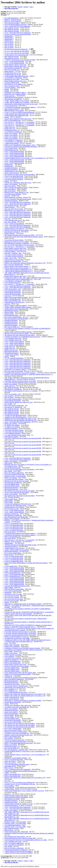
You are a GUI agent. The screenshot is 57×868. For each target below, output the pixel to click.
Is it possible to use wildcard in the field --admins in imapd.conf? (24, 650)
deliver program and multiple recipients (16, 188)
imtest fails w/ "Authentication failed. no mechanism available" (23, 604)
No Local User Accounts (12, 509)
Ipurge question (9, 71)
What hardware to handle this (13, 68)
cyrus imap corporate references (14, 179)
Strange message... (10, 96)
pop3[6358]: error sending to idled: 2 (15, 92)
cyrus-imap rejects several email (14, 260)
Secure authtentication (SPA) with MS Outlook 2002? (20, 673)
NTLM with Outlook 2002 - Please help (16, 832)
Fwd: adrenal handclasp (12, 18)
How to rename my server (12, 86)
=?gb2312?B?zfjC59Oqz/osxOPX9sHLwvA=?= (19, 269)
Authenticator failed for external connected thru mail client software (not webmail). (29, 833)
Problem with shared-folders (13, 261)
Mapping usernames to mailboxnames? (16, 732)
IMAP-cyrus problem (11, 384)
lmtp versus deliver (10, 186)
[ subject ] (26, 7)
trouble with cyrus (10, 127)
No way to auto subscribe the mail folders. (17, 51)
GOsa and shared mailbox (12, 23)
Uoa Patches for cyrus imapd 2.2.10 (15, 84)
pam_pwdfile (8, 404)
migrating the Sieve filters (12, 79)
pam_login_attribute (11, 222)
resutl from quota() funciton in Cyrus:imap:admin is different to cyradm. (26, 840)
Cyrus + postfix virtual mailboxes (14, 224)
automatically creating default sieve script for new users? (21, 104)
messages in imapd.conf (12, 514)
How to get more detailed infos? (14, 265)
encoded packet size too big (13, 73)
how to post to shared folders (13, 317)
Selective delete (9, 312)
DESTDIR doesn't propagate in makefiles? (17, 243)
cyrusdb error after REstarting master (16, 415)
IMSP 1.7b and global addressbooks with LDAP (19, 743)
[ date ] (31, 7)
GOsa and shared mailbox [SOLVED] (16, 24)
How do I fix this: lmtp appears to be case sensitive (20, 245)
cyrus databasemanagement (13, 825)
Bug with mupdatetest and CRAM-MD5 (16, 319)
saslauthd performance (11, 168)
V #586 (7, 773)
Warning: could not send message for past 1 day (19, 735)
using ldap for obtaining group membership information (21, 147)
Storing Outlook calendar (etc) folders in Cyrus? (19, 402)
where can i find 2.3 (10, 761)
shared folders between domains (14, 97)
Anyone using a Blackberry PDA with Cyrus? (18, 119)
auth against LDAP (10, 766)
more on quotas (9, 42)
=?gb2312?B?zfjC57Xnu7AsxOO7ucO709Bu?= (19, 853)
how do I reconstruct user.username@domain (18, 34)
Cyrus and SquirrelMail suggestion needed (17, 586)
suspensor (7, 304)
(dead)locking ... (9, 36)
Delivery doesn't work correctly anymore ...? (18, 266)
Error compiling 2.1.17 (11, 689)
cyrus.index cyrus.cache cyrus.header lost (17, 707)
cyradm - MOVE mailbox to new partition (17, 101)
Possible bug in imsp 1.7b (12, 130)
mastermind (8, 592)
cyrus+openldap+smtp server (13, 220)
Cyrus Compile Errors (11, 106)
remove (7, 356)
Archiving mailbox (10, 88)
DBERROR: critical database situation (16, 758)
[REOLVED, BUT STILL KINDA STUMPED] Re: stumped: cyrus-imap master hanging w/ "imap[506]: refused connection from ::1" (28, 626)
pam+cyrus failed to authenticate (14, 406)
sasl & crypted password (12, 173)
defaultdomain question (12, 150)
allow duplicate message (12, 28)
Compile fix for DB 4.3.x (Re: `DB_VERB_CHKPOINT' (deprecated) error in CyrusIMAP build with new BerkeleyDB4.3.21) (28, 278)
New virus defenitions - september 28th (16, 750)
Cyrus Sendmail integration (13, 283)
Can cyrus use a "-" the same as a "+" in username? (20, 122)
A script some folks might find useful (16, 741)
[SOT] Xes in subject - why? (13, 289)
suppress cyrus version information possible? (18, 674)
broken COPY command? (12, 519)
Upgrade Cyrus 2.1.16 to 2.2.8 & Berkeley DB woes (20, 784)
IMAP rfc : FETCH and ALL (13, 20)
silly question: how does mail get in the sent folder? (20, 174)
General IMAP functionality (13, 291)
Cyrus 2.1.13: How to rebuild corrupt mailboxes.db (20, 112)
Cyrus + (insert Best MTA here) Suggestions (18, 26)
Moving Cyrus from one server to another (17, 230)
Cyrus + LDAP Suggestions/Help (14, 61)
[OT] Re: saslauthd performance (14, 358)
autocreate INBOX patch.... (13, 83)
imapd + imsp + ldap (11, 258)
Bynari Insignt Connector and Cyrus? (16, 65)
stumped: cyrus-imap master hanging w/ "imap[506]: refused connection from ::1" (29, 374)
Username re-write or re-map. (13, 594)
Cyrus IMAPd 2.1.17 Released (14, 142)
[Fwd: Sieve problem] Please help (15, 474)
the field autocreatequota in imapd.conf (16, 49)
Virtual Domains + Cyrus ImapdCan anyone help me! (20, 787)
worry (6, 643)
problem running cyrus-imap (13, 655)
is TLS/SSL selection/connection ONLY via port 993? (20, 381)
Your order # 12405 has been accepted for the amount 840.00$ (23, 438)
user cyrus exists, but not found (14, 209)
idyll (6, 497)
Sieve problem (9, 738)
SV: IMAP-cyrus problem (12, 425)
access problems (9, 656)
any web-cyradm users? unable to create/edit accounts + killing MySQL (26, 619)
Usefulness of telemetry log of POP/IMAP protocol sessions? (23, 337)
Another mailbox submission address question (18, 307)
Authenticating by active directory (15, 171)
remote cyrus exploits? (11, 133)
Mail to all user (9, 768)
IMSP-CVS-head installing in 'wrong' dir (17, 637)
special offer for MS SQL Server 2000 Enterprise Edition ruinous (24, 237)
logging (7, 89)
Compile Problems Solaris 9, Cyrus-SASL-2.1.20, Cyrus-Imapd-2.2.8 (25, 158)
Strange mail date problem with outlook (16, 796)
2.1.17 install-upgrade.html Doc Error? (16, 692)
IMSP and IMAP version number (14, 110)
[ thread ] (20, 7)
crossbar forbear (9, 789)
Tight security (9, 463)
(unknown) (8, 794)
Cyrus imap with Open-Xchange (14, 240)
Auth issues (8, 296)
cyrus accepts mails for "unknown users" (17, 686)
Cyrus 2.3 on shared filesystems (14, 176)
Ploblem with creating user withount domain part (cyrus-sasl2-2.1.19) (25, 263)
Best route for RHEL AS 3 (12, 70)
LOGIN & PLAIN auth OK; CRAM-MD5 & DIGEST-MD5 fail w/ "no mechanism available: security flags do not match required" (29, 613)
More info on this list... (11, 8)
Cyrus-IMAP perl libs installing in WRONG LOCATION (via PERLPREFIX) (28, 328)
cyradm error (8, 676)
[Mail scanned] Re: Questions (13, 197)
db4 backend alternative (12, 315)
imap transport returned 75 (12, 109)
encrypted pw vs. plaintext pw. (14, 407)
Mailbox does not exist (11, 350)
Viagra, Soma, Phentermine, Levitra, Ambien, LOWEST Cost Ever (24, 791)
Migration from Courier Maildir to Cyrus (17, 192)
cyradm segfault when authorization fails (17, 55)
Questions (8, 196)
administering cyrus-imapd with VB (15, 210)
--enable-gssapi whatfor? (12, 143)
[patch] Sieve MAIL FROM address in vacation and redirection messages (26, 563)
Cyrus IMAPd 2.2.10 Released (14, 140)
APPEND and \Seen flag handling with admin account (21, 419)
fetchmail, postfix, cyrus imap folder (15, 476)
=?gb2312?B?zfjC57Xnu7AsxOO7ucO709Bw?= (19, 851)
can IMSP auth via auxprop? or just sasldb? (17, 638)
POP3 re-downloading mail (13, 120)
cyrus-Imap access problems (13, 194)
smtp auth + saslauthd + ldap (13, 253)
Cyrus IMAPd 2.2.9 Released (13, 78)
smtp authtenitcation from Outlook (15, 837)
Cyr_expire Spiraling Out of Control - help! (17, 435)
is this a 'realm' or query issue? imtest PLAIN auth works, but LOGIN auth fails (28, 615)
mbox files (8, 219)
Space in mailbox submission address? (16, 306)
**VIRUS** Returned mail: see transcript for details (20, 60)
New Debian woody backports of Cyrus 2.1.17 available (21, 391)
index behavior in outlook (12, 799)
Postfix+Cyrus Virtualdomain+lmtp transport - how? (20, 145)
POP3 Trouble (9, 501)
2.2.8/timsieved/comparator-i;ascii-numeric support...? (21, 107)
